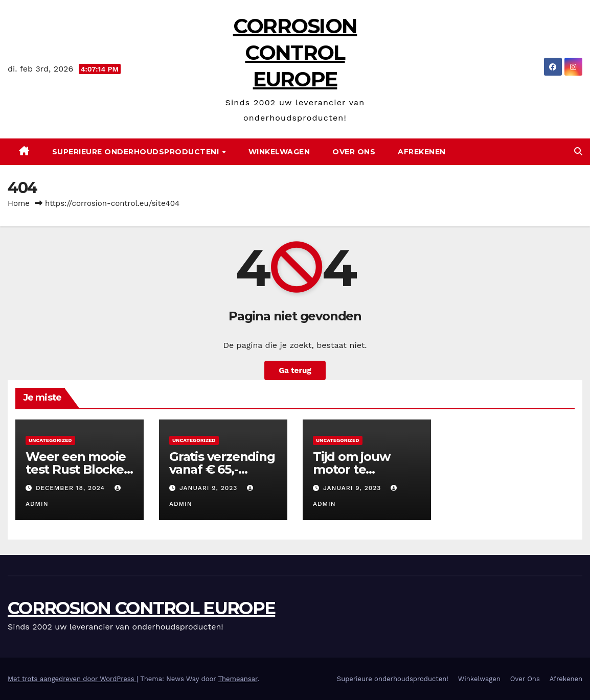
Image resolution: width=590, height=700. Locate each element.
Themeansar (237, 679)
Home (19, 203)
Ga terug (295, 370)
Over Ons (354, 152)
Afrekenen (422, 152)
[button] (578, 151)
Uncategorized (50, 440)
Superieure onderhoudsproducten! (137, 152)
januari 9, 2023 (210, 488)
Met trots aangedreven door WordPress (72, 679)
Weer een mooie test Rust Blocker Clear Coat (77, 469)
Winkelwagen (279, 152)
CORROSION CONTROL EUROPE (295, 52)
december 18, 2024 (72, 488)
